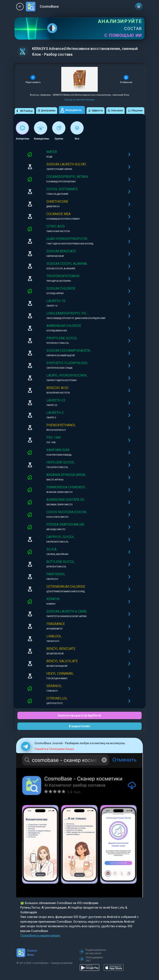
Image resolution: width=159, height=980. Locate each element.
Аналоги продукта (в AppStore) (79, 715)
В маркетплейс (80, 726)
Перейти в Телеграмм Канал (54, 749)
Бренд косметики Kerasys (79, 100)
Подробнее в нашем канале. (40, 935)
